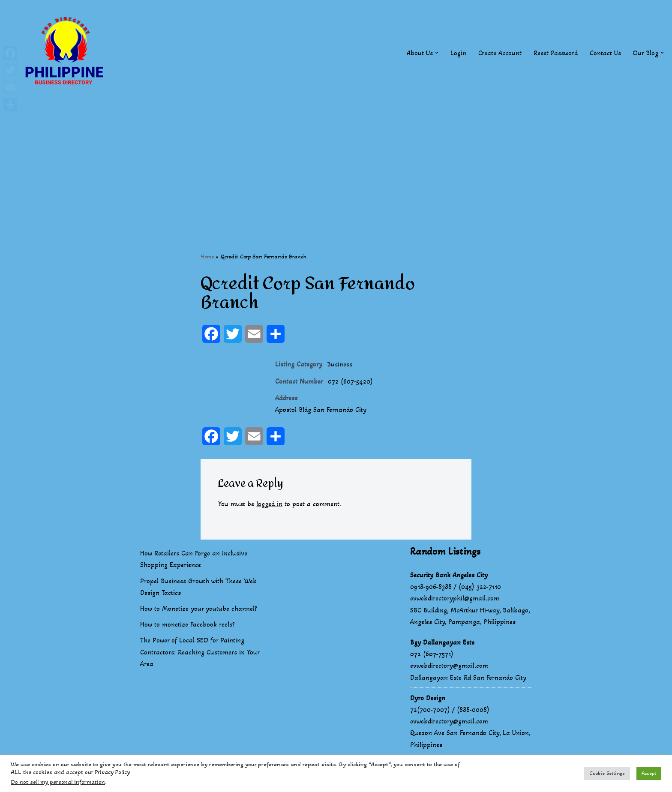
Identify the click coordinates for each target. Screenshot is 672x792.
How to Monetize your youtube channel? (199, 608)
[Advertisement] (336, 166)
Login (458, 53)
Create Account (500, 53)
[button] (437, 53)
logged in (269, 504)
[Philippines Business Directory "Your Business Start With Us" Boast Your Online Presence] (66, 53)
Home (207, 256)
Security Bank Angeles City (449, 575)
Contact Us (605, 53)
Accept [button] (649, 773)
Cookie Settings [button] (607, 773)
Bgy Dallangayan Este (442, 642)
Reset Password (556, 53)
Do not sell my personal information (58, 782)
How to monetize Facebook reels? (187, 624)
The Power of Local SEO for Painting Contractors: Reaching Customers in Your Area (200, 652)
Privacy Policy (112, 772)
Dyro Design (428, 698)
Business (340, 364)
